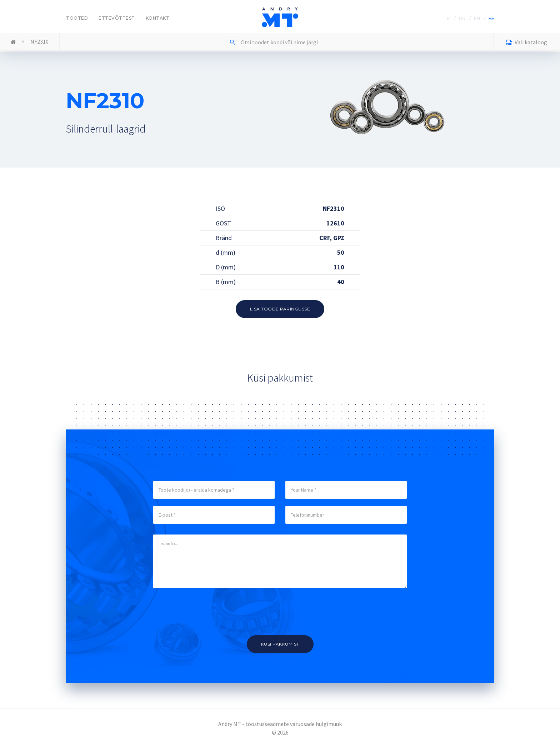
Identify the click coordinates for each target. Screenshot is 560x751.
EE (491, 18)
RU (462, 18)
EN (477, 18)
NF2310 (39, 41)
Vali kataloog (527, 43)
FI (449, 18)
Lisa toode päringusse (280, 309)
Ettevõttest (117, 18)
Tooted (77, 18)
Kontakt (158, 18)
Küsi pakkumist (280, 644)
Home (13, 42)
